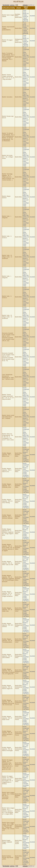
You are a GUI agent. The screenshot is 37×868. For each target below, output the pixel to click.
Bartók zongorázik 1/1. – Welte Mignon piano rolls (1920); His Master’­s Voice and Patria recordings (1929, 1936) (26, 57)
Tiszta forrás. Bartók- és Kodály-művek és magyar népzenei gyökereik (26, 16)
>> (33, 5)
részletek (32, 16)
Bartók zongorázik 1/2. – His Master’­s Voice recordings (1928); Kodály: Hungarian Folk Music (26, 455)
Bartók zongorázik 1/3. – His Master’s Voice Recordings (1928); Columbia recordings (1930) (26, 764)
